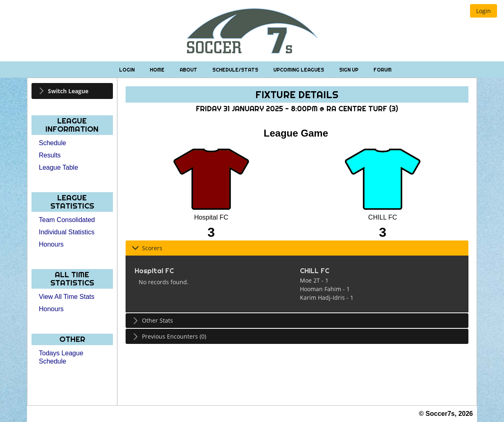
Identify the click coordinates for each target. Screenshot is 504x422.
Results (50, 155)
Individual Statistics (67, 232)
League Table (59, 167)
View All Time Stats (67, 297)
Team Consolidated (67, 220)
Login (127, 70)
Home (158, 70)
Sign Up (349, 70)
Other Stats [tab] (152, 320)
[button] (484, 11)
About (189, 70)
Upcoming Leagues (299, 70)
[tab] (72, 91)
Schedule (53, 143)
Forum (382, 70)
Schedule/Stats (236, 70)
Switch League (68, 91)
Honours (51, 244)
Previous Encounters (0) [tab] (169, 336)
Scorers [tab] (147, 248)
